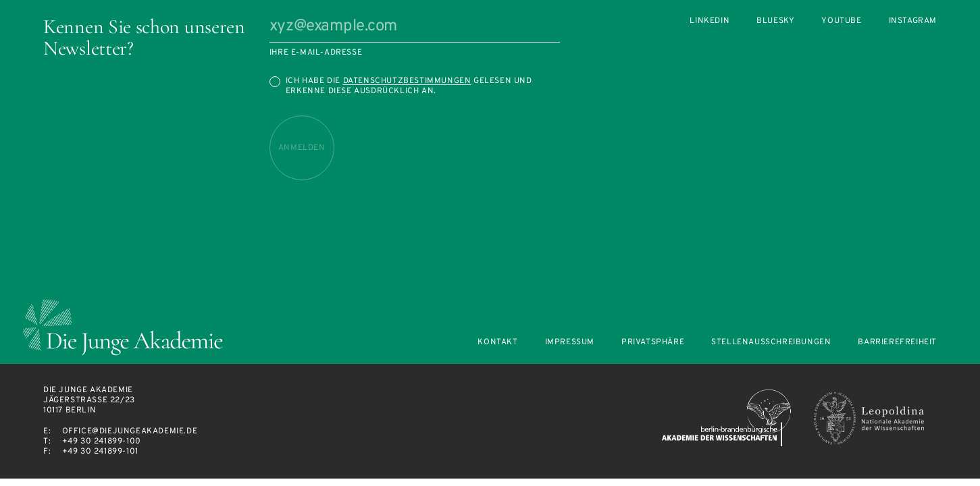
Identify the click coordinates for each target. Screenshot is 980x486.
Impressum (570, 343)
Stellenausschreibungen (771, 343)
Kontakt (497, 343)
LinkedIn (710, 21)
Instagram (913, 21)
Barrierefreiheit (897, 343)
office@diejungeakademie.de (130, 431)
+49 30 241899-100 (102, 441)
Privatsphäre (653, 343)
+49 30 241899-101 (100, 452)
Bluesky (775, 21)
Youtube (841, 21)
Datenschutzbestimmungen (407, 81)
